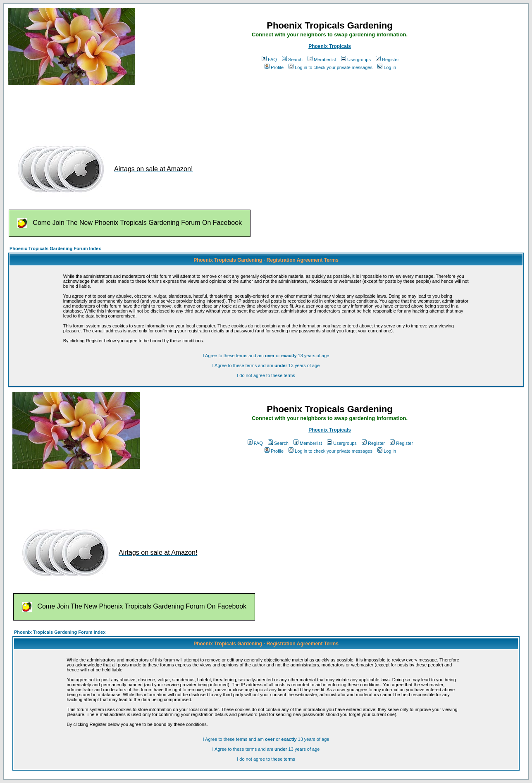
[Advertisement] (158, 111)
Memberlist (322, 60)
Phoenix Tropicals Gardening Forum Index (55, 248)
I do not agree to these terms (266, 375)
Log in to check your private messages (330, 67)
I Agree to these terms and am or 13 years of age (266, 356)
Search (292, 60)
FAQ (269, 60)
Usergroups (356, 60)
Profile (274, 67)
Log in (387, 67)
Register (387, 60)
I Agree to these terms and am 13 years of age (266, 365)
